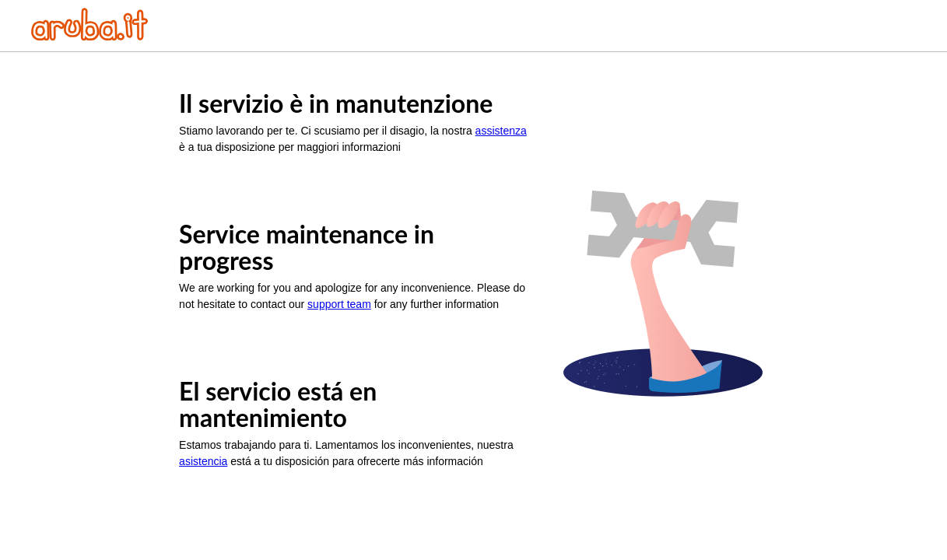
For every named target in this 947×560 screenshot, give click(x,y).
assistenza (501, 131)
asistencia (203, 461)
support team (339, 304)
